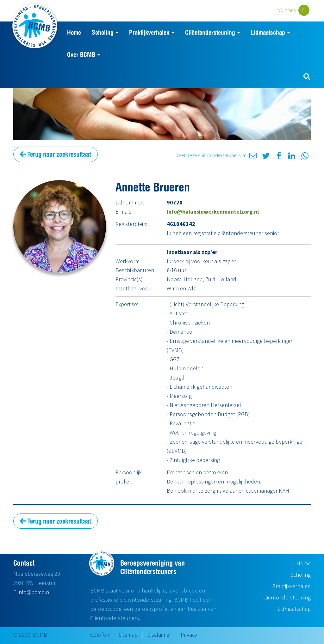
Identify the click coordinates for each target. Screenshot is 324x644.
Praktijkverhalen (152, 32)
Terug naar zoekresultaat (56, 154)
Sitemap (128, 635)
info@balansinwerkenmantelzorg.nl (213, 212)
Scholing (105, 32)
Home (74, 32)
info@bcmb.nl (34, 592)
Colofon (100, 635)
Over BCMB (84, 55)
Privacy (189, 635)
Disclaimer (159, 635)
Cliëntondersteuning (212, 32)
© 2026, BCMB (30, 635)
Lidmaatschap (270, 32)
